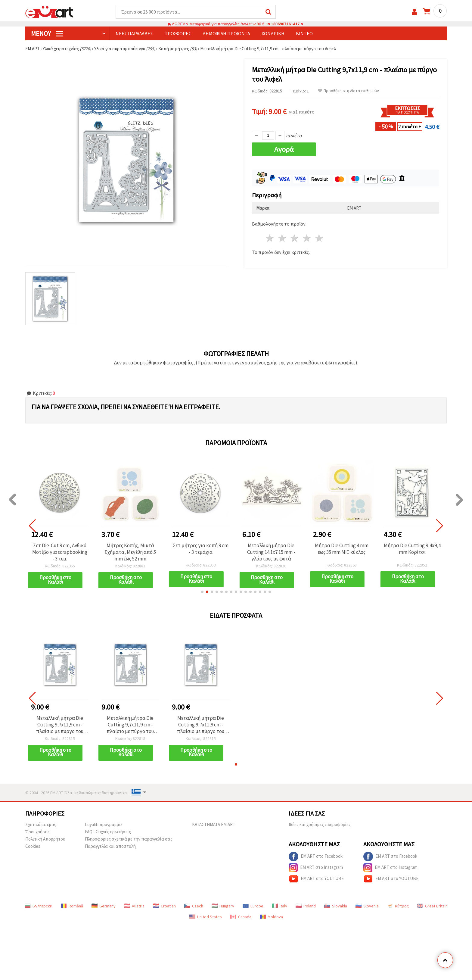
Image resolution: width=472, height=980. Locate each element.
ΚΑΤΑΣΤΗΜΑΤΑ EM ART (214, 824)
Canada (241, 917)
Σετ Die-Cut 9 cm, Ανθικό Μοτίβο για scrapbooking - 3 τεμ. (60, 552)
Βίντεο (304, 33)
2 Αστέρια (283, 238)
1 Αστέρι (270, 238)
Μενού (47, 33)
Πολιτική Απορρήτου (45, 839)
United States (206, 917)
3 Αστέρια (295, 238)
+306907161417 (285, 24)
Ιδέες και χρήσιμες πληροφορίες (320, 824)
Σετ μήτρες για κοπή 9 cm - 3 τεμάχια (201, 549)
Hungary (223, 906)
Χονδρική (273, 33)
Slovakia (336, 906)
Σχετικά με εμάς (41, 824)
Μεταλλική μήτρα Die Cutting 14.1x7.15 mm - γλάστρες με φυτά (271, 552)
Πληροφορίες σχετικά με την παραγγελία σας (129, 839)
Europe (253, 906)
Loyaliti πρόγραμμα (103, 824)
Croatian (164, 906)
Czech (194, 906)
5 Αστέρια (319, 238)
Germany (104, 906)
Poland (306, 906)
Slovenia (367, 906)
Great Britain (432, 906)
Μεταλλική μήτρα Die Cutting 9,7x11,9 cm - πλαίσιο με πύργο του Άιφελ (60, 725)
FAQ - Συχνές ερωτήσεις (108, 832)
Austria (134, 906)
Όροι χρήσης (37, 832)
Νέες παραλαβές (134, 33)
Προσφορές (178, 33)
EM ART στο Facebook (316, 857)
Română (72, 906)
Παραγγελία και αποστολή (110, 846)
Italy (279, 906)
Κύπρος (398, 906)
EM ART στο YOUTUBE (316, 879)
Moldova (271, 917)
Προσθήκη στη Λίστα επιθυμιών (348, 91)
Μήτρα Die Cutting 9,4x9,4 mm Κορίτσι (412, 549)
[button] (202, 592)
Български (39, 906)
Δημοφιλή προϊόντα (226, 33)
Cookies (33, 846)
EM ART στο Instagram (316, 868)
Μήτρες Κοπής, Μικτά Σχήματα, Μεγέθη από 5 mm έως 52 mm (130, 552)
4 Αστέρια (307, 238)
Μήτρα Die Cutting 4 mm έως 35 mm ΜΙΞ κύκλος (342, 549)
